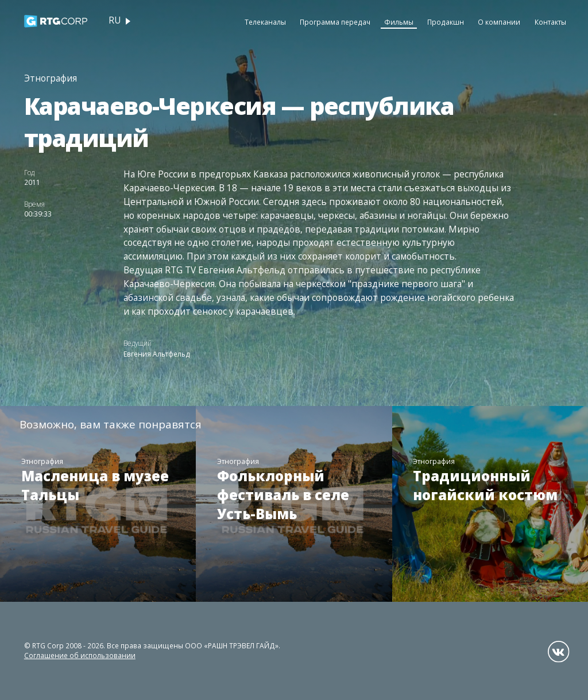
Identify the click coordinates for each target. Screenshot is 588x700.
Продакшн (446, 22)
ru (115, 20)
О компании (499, 22)
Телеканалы (265, 22)
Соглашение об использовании (80, 655)
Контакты (550, 22)
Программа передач (335, 22)
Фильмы (399, 22)
